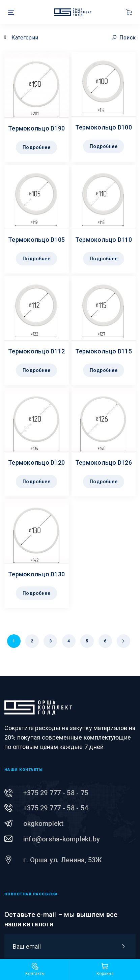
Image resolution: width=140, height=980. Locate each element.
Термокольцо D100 (104, 127)
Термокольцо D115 (104, 351)
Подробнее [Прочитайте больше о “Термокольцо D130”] (37, 593)
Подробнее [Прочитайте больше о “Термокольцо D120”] (37, 482)
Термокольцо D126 (104, 463)
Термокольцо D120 (36, 463)
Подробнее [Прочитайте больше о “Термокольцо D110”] (104, 259)
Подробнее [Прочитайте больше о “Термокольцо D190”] (37, 147)
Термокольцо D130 (36, 574)
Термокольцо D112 (36, 351)
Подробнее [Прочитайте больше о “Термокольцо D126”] (104, 482)
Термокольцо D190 (36, 128)
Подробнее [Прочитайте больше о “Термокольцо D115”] (104, 370)
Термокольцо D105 (36, 240)
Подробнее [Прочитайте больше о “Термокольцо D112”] (37, 370)
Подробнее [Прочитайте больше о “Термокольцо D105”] (37, 259)
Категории (25, 38)
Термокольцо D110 (104, 240)
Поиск (124, 38)
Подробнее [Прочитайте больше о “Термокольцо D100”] (104, 146)
